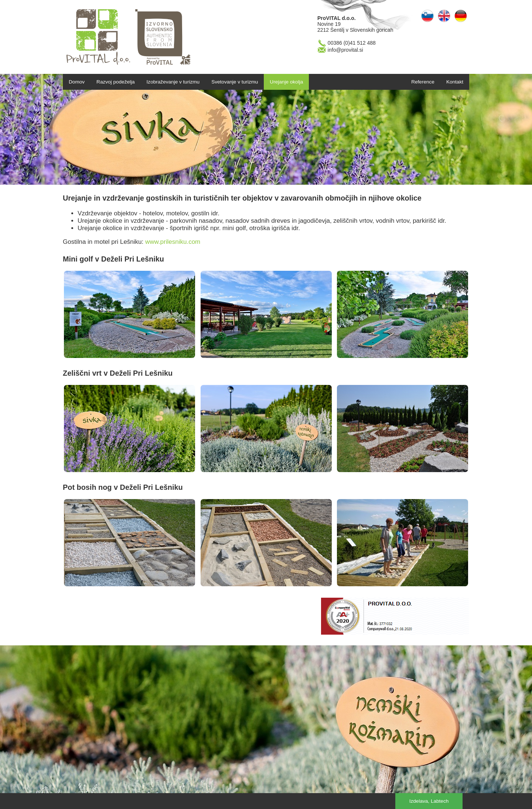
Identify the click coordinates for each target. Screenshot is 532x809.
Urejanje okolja (286, 82)
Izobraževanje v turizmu (173, 82)
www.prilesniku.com (173, 242)
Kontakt (455, 82)
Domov (77, 82)
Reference (423, 82)
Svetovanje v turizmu (235, 82)
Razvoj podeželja (116, 82)
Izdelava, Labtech (429, 801)
